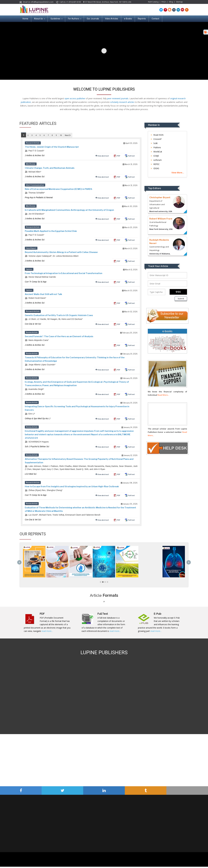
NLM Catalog (153, 2)
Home (25, 19)
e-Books (128, 19)
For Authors (74, 19)
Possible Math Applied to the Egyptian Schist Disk (51, 231)
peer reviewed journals (118, 98)
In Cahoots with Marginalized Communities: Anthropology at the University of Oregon (69, 210)
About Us (39, 19)
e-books (167, 331)
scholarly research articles (122, 102)
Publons (156, 147)
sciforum (156, 160)
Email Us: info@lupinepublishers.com (37, 2)
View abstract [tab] (102, 156)
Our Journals (93, 19)
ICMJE (155, 156)
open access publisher (75, 98)
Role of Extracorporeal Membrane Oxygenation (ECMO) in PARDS (58, 189)
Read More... (163, 395)
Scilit (154, 143)
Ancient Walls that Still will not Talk (43, 294)
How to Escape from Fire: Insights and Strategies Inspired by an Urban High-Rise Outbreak (72, 487)
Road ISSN (157, 135)
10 (61, 135)
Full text (130, 156)
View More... (178, 173)
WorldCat (156, 152)
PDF (117, 156)
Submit (181, 299)
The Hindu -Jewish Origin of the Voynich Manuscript (52, 147)
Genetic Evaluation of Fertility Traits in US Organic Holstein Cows (59, 315)
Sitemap (179, 2)
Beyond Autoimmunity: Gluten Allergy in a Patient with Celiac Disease (61, 252)
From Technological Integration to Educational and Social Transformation (64, 273)
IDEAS (155, 168)
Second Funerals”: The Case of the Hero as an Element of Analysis (59, 336)
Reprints (142, 19)
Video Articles (112, 19)
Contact (155, 19)
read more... (47, 632)
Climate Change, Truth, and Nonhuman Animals (50, 168)
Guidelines (56, 19)
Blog (171, 2)
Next (68, 135)
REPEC (155, 164)
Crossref (156, 139)
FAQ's (164, 2)
